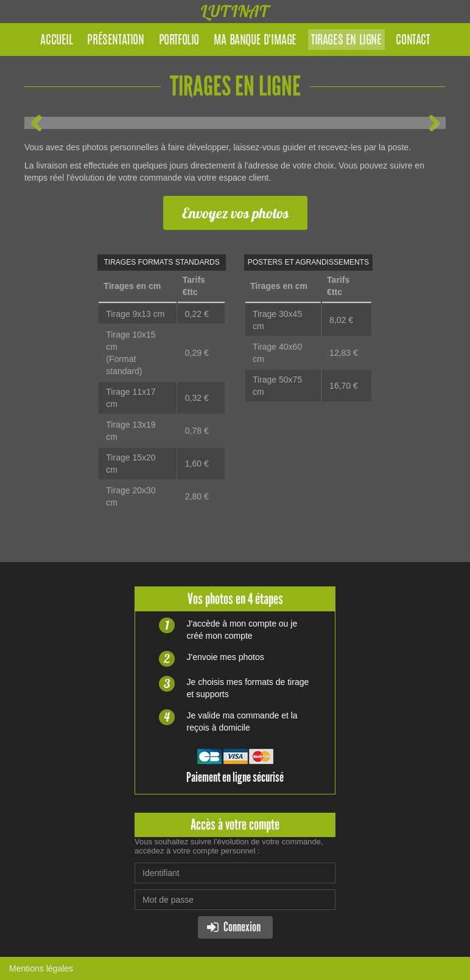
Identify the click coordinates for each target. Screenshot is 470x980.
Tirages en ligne (346, 41)
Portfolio (179, 41)
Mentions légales (41, 968)
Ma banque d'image (255, 41)
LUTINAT (235, 11)
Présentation (115, 41)
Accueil (56, 41)
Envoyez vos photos (235, 213)
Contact (412, 41)
